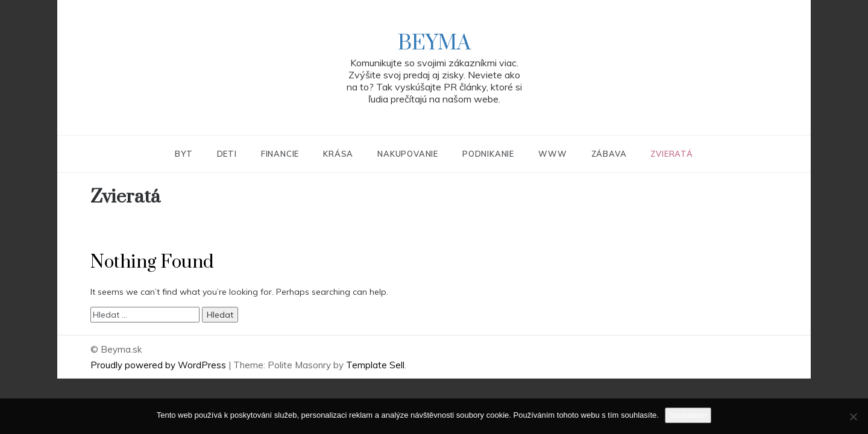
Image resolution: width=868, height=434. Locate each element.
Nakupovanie (408, 154)
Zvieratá (671, 154)
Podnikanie (488, 154)
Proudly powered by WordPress (159, 365)
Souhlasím (688, 415)
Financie (280, 154)
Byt (184, 154)
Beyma (434, 43)
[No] (853, 417)
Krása (338, 154)
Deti (227, 154)
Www (552, 154)
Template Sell (375, 365)
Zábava (609, 154)
